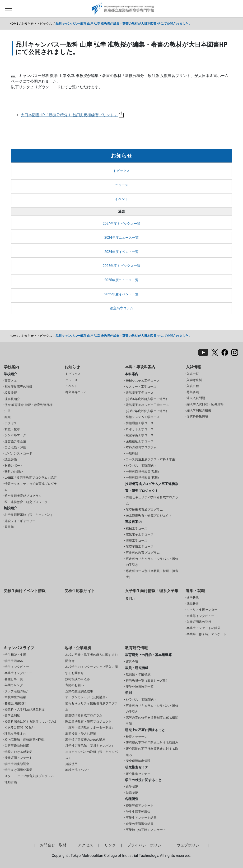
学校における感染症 (18, 752)
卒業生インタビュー (18, 673)
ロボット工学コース (140, 429)
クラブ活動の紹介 (17, 691)
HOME (14, 24)
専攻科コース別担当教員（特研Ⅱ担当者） (152, 574)
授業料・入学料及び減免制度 (25, 709)
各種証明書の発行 (199, 622)
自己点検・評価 (15, 447)
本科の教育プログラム (141, 447)
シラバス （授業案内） (142, 465)
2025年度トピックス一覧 (121, 266)
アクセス (11, 423)
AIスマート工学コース (141, 387)
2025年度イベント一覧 (121, 294)
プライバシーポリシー (146, 845)
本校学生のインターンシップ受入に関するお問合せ (91, 670)
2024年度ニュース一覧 (121, 238)
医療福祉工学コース (140, 441)
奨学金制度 (12, 715)
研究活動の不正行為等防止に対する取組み (152, 752)
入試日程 (193, 386)
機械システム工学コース (143, 381)
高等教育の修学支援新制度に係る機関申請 (152, 721)
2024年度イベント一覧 (121, 252)
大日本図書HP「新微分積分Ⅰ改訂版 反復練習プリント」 (72, 115)
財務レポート (14, 465)
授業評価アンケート (18, 758)
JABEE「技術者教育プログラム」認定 (31, 478)
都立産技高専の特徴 (18, 387)
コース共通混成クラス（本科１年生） (152, 459)
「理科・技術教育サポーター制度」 (90, 727)
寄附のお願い (14, 472)
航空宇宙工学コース (140, 435)
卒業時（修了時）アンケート (207, 634)
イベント (121, 199)
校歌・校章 (12, 429)
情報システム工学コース (143, 417)
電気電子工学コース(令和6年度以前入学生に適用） (147, 396)
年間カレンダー (15, 685)
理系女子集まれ (15, 734)
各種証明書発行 (15, 703)
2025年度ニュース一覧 (121, 280)
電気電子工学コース (140, 534)
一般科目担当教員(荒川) (142, 478)
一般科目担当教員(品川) (142, 472)
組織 (8, 417)
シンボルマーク (15, 435)
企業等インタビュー (200, 616)
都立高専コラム (121, 308)
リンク (110, 845)
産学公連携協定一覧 (140, 687)
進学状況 (193, 598)
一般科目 (132, 453)
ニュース (121, 185)
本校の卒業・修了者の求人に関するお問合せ (91, 658)
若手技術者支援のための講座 (85, 740)
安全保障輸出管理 (138, 761)
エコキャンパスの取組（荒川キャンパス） (91, 755)
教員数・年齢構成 (138, 674)
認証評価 (11, 459)
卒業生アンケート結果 (141, 818)
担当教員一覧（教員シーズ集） (147, 681)
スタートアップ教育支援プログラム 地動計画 (29, 779)
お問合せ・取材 (53, 845)
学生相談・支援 (15, 655)
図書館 (9, 527)
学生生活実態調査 (17, 764)
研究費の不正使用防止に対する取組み (152, 743)
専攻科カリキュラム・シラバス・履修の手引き (152, 562)
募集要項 (193, 392)
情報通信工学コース (140, 423)
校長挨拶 (11, 393)
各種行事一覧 (14, 679)
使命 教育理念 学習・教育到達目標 (28, 405)
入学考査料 (194, 380)
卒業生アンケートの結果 (203, 628)
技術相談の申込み (78, 679)
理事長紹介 (12, 399)
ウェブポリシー (190, 845)
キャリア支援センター (202, 610)
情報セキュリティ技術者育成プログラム (31, 487)
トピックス (44, 24)
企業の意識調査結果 (79, 691)
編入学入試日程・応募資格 (205, 404)
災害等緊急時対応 (17, 746)
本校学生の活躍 (15, 697)
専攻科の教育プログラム (143, 553)
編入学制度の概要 (199, 410)
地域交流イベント (78, 770)
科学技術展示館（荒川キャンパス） (29, 515)
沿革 (8, 411)
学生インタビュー (17, 667)
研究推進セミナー (138, 774)
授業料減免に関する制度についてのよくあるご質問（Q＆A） (31, 725)
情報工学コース (137, 541)
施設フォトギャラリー (20, 521)
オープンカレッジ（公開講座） (87, 697)
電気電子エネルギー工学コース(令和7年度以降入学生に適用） (147, 408)
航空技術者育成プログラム (23, 496)
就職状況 (193, 604)
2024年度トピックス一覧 (121, 224)
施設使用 (71, 764)
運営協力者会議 (15, 441)
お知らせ (28, 24)
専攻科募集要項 (197, 416)
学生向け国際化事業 (18, 770)
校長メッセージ (137, 737)
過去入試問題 (196, 398)
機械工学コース (137, 528)
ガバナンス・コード (18, 453)
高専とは (11, 381)
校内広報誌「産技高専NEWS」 (26, 740)
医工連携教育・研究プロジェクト (28, 502)
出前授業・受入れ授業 (81, 734)
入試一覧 (193, 374)
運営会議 (132, 662)
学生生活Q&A (14, 661)
